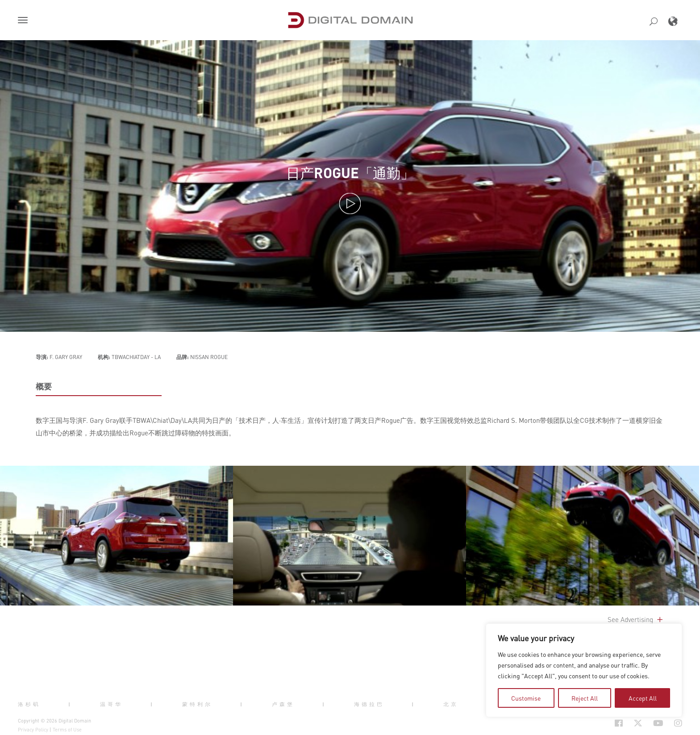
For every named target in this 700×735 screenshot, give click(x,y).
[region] (584, 670)
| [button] (70, 704)
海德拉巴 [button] (369, 704)
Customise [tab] (526, 698)
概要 (44, 386)
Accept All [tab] (643, 698)
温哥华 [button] (111, 704)
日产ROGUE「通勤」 (350, 173)
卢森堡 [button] (283, 704)
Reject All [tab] (585, 698)
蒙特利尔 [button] (197, 704)
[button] (25, 21)
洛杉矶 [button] (29, 704)
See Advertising (636, 619)
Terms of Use (67, 730)
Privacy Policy (33, 730)
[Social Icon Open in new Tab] (590, 723)
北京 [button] (451, 704)
